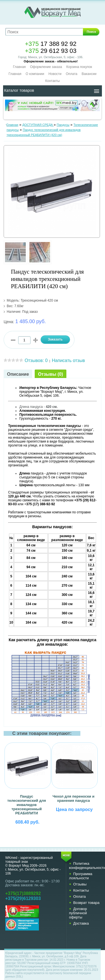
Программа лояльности (81, 876)
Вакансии (89, 74)
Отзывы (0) (51, 374)
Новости (55, 74)
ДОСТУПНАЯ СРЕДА (38, 125)
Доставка (81, 923)
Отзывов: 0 (36, 360)
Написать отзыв (68, 360)
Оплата (72, 74)
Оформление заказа (46, 67)
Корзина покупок (79, 67)
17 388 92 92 (51, 44)
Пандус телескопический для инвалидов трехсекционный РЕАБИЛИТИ (27, 805)
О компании (35, 74)
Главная (19, 67)
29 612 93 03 (51, 51)
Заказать (55, 339)
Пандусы (63, 125)
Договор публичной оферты (78, 913)
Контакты (53, 81)
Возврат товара (86, 903)
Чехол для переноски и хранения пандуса (74, 798)
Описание (18, 374)
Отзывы (80, 884)
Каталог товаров (19, 90)
